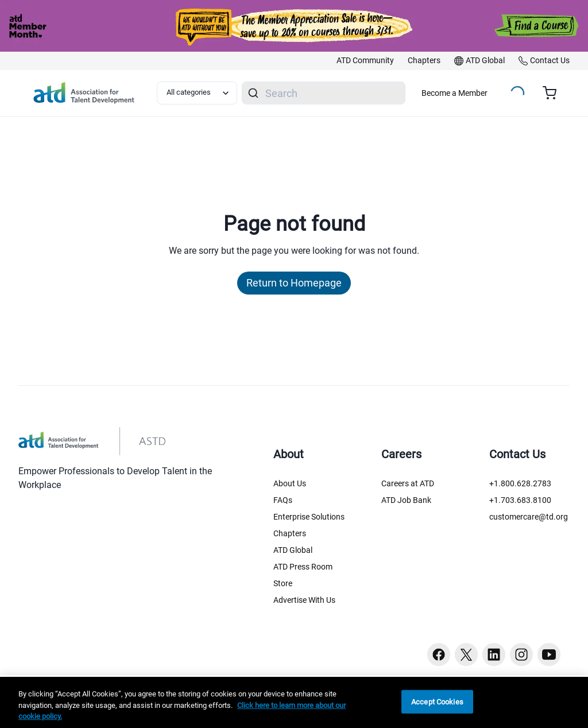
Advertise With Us (304, 600)
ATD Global (293, 550)
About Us (290, 483)
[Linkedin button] (494, 655)
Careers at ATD (408, 483)
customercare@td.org (529, 517)
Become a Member (454, 93)
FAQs (283, 500)
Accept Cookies (437, 701)
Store (283, 583)
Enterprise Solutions (309, 517)
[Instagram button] (521, 655)
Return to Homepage (294, 283)
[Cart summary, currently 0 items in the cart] (554, 93)
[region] (294, 702)
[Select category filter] (197, 93)
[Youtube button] (549, 655)
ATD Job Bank (406, 500)
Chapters (290, 533)
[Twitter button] (466, 655)
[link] (365, 61)
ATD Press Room (303, 567)
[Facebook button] (439, 655)
